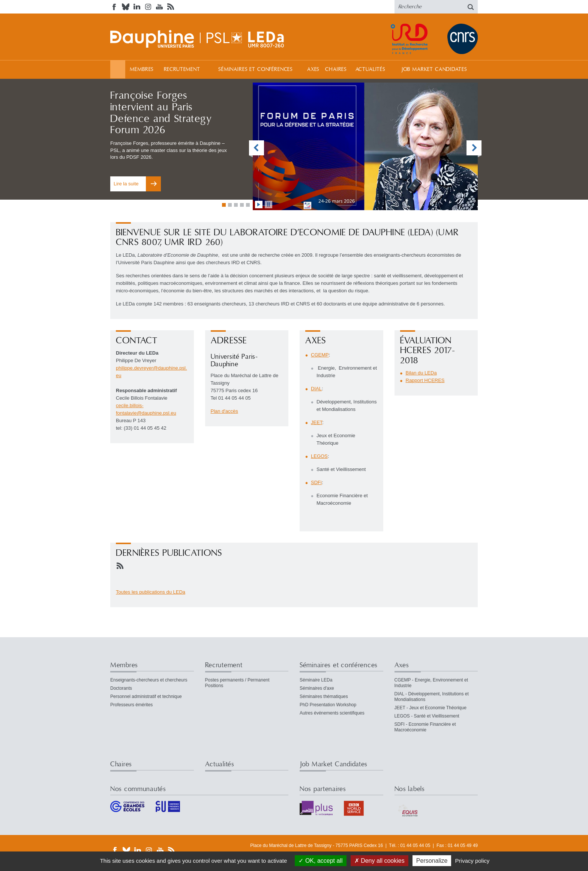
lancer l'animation (259, 205)
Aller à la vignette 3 (236, 205)
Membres (142, 69)
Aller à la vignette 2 (230, 205)
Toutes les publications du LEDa (151, 592)
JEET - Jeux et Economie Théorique (430, 708)
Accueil (118, 69)
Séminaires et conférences (256, 69)
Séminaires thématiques (324, 696)
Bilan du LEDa (421, 373)
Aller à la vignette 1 (224, 205)
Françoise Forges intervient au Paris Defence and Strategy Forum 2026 (161, 113)
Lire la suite (126, 184)
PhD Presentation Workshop (328, 705)
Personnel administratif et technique (146, 696)
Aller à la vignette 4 (242, 205)
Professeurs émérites (131, 705)
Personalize (432, 861)
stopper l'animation (268, 205)
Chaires (336, 69)
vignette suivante (474, 149)
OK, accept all (320, 861)
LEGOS (319, 456)
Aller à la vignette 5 (248, 205)
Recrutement (182, 69)
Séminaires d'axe (317, 688)
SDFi (316, 482)
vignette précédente (256, 149)
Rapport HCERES (425, 380)
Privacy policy (472, 861)
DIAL (316, 389)
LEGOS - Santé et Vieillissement (427, 716)
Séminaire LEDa (316, 680)
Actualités (370, 69)
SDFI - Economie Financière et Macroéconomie (425, 727)
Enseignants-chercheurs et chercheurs (149, 680)
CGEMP (320, 355)
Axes (313, 69)
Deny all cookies (379, 861)
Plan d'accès (224, 411)
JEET (316, 422)
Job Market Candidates (434, 69)
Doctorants (121, 688)
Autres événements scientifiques (332, 713)
